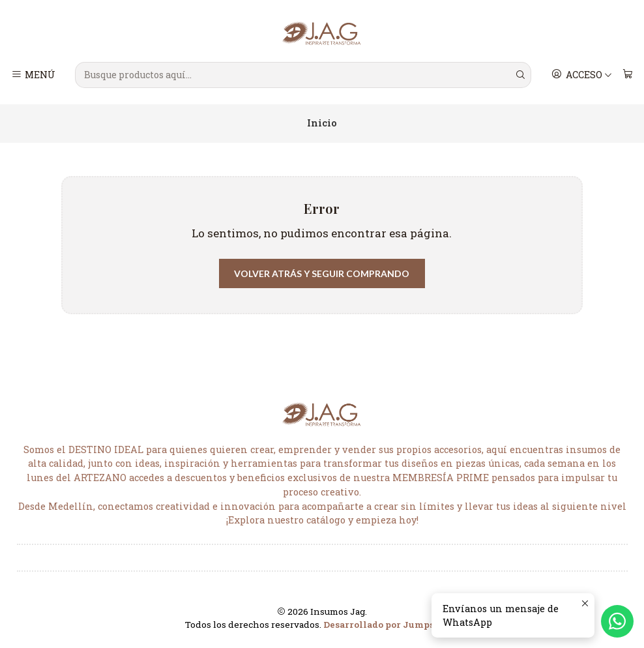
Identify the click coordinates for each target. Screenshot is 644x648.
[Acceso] (582, 75)
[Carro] (627, 75)
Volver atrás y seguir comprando (322, 273)
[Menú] (34, 75)
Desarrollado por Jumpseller (390, 625)
